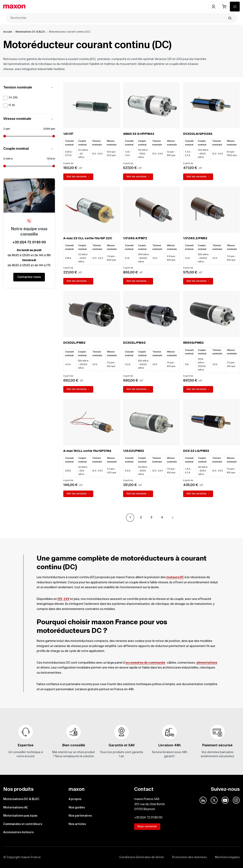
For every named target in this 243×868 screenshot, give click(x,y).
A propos (75, 799)
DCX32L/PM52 (74, 343)
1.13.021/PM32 (134, 451)
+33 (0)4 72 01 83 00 (29, 242)
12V (60, 599)
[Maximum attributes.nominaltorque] (42, 166)
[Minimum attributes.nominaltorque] (16, 166)
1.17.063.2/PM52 (195, 238)
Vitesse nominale (29, 119)
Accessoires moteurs (18, 832)
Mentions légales (227, 857)
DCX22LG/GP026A (198, 134)
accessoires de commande (145, 663)
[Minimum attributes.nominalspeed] (16, 136)
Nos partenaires (80, 816)
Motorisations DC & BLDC (30, 32)
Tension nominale (29, 88)
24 (13, 98)
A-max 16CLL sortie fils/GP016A (87, 451)
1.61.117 (68, 134)
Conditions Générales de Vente (142, 857)
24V (66, 599)
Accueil (8, 32)
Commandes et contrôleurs (23, 824)
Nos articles (77, 824)
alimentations (207, 663)
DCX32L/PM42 (134, 343)
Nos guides (77, 808)
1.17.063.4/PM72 (135, 238)
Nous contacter (147, 827)
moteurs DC (175, 577)
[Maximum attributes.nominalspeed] (42, 136)
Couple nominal (29, 149)
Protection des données (189, 857)
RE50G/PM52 (193, 343)
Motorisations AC (16, 808)
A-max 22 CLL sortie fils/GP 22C (88, 238)
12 (12, 105)
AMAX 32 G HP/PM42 (139, 134)
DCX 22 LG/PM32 (196, 451)
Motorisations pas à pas (20, 816)
